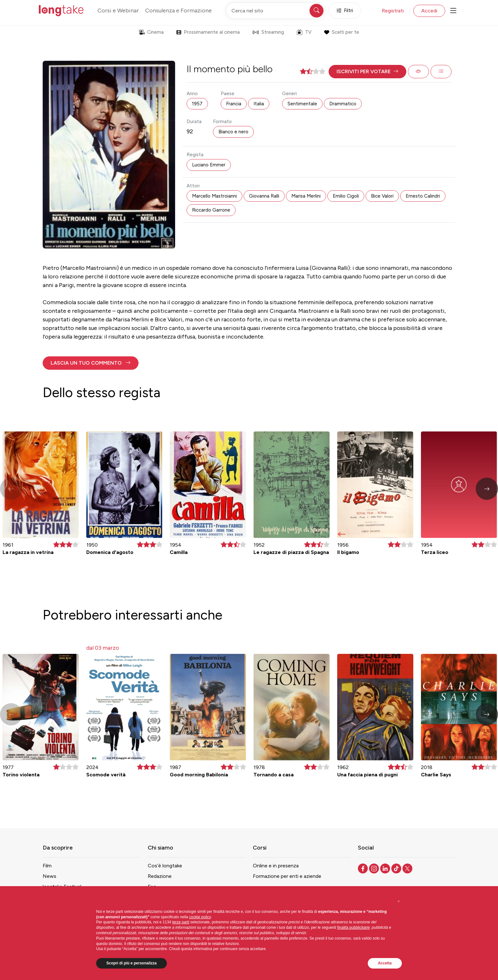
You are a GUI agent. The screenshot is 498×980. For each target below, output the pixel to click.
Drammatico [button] (343, 104)
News (50, 876)
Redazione (160, 876)
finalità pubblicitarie (353, 927)
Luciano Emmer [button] (209, 165)
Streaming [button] (268, 32)
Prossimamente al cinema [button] (208, 32)
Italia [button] (259, 104)
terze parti (181, 922)
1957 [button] (197, 104)
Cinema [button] (151, 32)
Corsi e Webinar (118, 10)
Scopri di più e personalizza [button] (132, 963)
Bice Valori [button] (382, 196)
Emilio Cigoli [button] (346, 196)
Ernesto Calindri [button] (423, 196)
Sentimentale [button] (302, 104)
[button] (367, 72)
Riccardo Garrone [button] (211, 210)
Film (47, 866)
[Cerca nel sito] (275, 11)
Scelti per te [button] (341, 32)
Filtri (345, 11)
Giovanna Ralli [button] (264, 196)
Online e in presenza (276, 866)
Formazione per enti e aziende (287, 876)
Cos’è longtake (165, 866)
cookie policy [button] (200, 917)
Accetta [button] (385, 963)
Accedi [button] (429, 11)
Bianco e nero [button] (233, 132)
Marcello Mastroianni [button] (214, 196)
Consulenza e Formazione (178, 10)
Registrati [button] (393, 11)
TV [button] (304, 32)
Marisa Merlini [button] (306, 196)
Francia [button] (234, 104)
